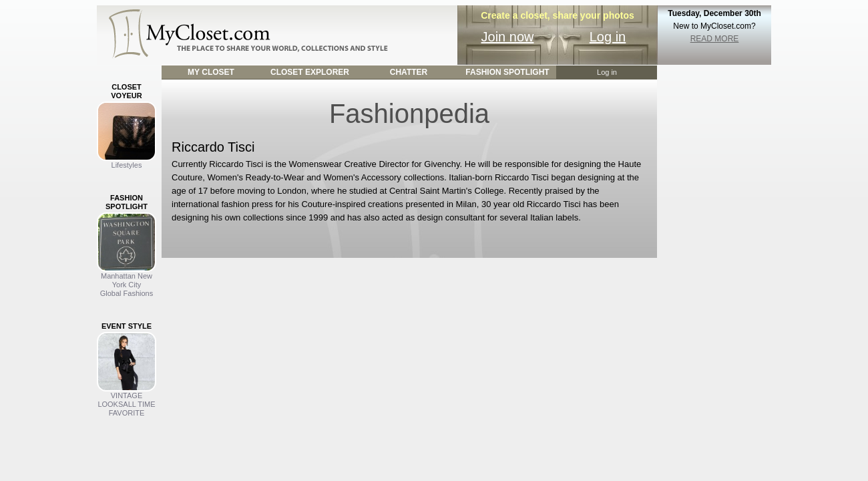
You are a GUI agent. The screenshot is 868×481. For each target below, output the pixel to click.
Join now (508, 37)
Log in (608, 37)
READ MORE (715, 39)
